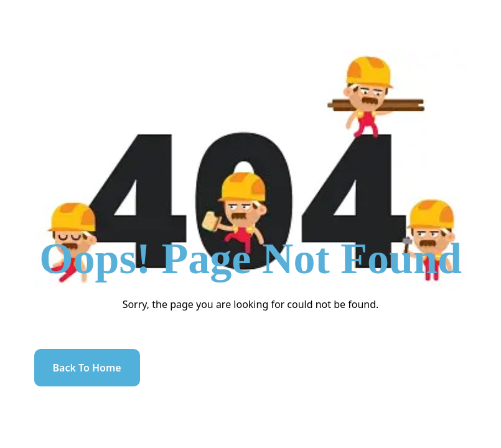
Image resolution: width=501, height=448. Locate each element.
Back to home (87, 368)
